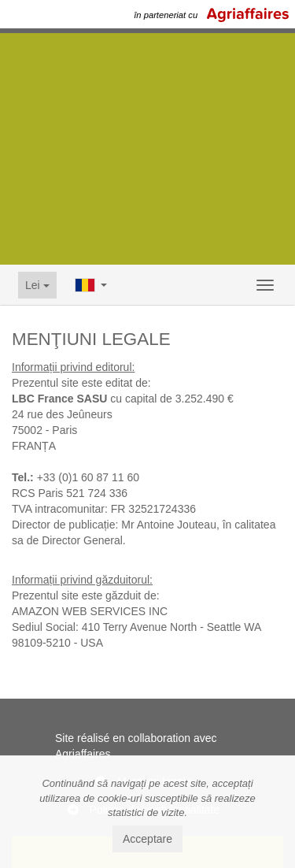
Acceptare (147, 839)
